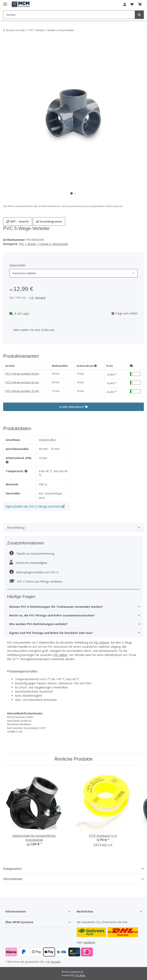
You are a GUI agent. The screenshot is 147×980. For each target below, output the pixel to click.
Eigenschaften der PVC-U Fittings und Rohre (33, 506)
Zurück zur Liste (15, 30)
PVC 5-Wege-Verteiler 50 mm (22, 374)
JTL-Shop (80, 975)
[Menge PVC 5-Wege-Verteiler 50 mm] (136, 374)
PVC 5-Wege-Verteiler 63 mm (22, 382)
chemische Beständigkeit (28, 563)
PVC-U (43, 484)
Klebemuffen (60, 366)
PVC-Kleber (60, 655)
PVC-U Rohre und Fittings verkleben (36, 581)
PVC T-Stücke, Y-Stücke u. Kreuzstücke (43, 244)
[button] (125, 4)
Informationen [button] (13, 879)
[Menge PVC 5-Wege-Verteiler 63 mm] (136, 383)
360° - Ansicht (18, 221)
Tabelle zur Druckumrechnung (32, 554)
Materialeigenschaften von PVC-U (34, 572)
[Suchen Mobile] (69, 15)
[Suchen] (139, 15)
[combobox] (73, 273)
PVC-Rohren (101, 642)
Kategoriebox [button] (12, 869)
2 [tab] (75, 193)
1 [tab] (72, 193)
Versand (40, 298)
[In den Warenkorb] (6, 42)
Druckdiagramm (49, 221)
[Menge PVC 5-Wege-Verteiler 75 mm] (136, 391)
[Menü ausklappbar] (5, 2)
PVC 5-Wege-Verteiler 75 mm (22, 391)
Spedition (89, 942)
